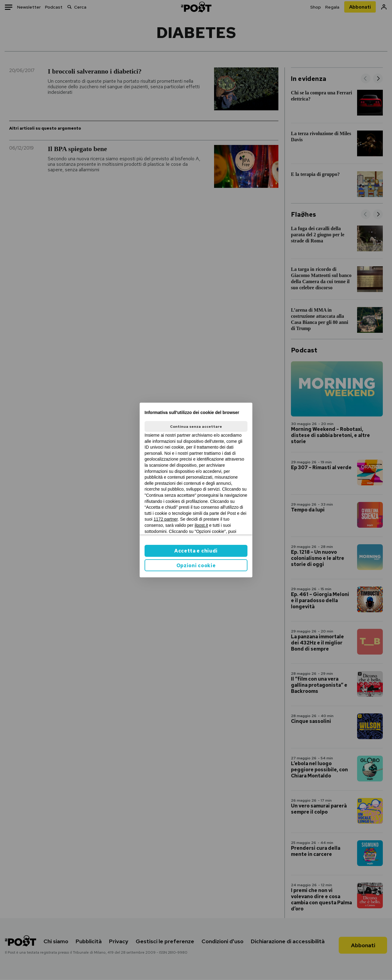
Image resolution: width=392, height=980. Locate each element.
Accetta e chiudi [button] (196, 551)
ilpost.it (201, 525)
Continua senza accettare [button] (196, 427)
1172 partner (166, 519)
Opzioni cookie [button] (196, 566)
